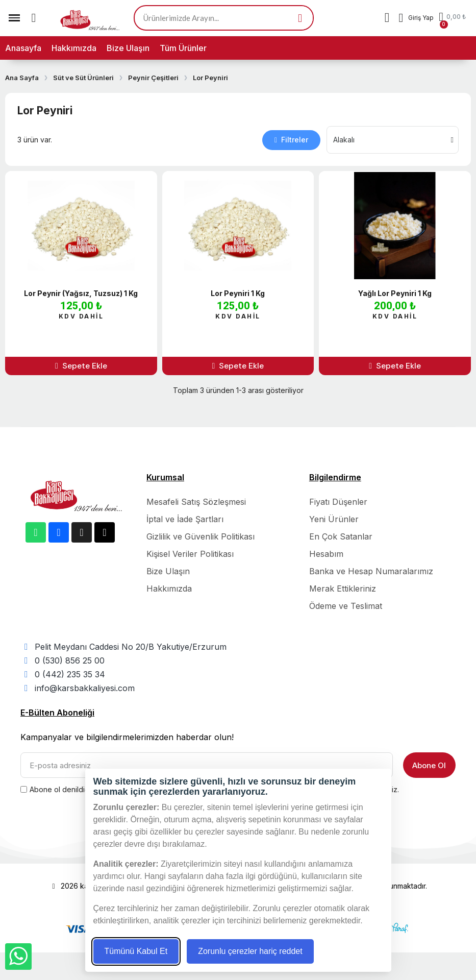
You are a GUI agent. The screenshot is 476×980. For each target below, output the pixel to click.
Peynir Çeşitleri (153, 78)
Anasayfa (23, 48)
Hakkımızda (74, 48)
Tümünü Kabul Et (136, 951)
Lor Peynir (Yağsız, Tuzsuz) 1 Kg (81, 293)
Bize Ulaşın (128, 48)
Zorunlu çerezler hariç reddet (250, 951)
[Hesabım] (416, 18)
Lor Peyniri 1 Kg (238, 293)
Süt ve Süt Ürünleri (83, 78)
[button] (34, 18)
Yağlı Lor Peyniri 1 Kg (395, 293)
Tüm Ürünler (183, 48)
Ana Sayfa (22, 78)
